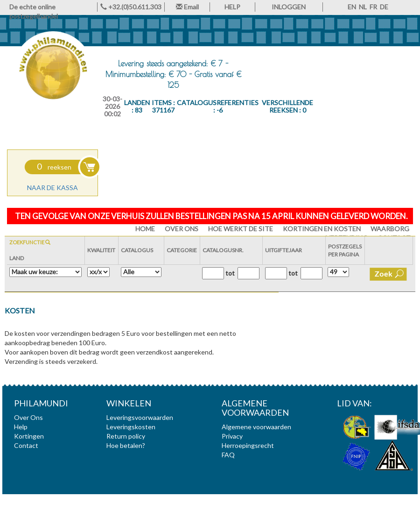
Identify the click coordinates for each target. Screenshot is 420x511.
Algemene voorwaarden (256, 427)
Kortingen (29, 436)
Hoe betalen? (126, 445)
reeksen (54, 167)
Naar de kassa (52, 188)
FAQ (228, 455)
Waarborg (390, 229)
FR (373, 7)
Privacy (232, 436)
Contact (26, 445)
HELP (232, 7)
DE (384, 7)
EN (352, 7)
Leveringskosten (131, 427)
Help (21, 427)
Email (187, 7)
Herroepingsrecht (248, 445)
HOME (145, 229)
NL (363, 7)
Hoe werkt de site (241, 229)
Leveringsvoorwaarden (140, 417)
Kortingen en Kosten (322, 229)
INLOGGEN (289, 7)
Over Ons (182, 229)
